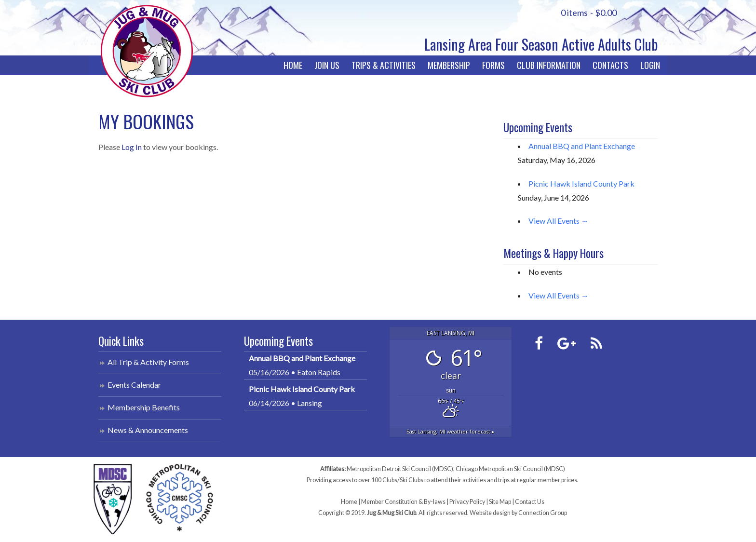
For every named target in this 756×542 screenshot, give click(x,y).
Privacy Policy (467, 502)
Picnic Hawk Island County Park (581, 183)
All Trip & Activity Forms (148, 362)
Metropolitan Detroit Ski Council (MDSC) (400, 469)
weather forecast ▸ (451, 431)
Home (293, 65)
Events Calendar (134, 385)
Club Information (549, 65)
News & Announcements (148, 430)
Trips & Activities (384, 65)
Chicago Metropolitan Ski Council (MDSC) (510, 469)
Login (650, 65)
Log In (132, 147)
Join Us (327, 65)
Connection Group (543, 513)
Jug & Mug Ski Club (147, 51)
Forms (493, 65)
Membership (449, 65)
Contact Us (530, 502)
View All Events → (559, 221)
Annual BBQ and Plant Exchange (582, 146)
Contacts (610, 65)
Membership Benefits (144, 407)
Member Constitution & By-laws (403, 502)
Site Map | (502, 502)
